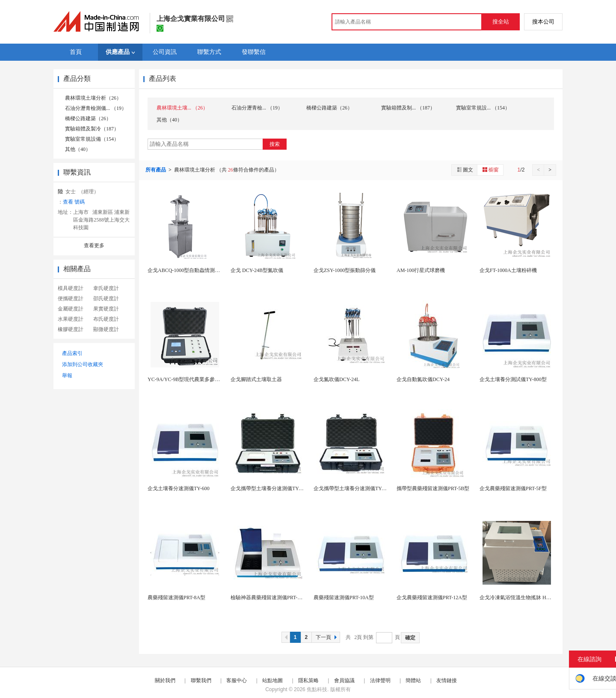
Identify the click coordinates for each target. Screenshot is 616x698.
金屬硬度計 (71, 309)
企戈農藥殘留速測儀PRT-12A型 (432, 597)
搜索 (275, 144)
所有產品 (156, 170)
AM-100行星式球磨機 (421, 270)
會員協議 (344, 680)
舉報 (67, 376)
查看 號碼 (74, 202)
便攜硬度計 (71, 299)
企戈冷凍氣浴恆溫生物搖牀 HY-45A (520, 597)
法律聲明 (380, 680)
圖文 (465, 170)
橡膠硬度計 (71, 329)
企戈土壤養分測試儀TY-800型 (513, 379)
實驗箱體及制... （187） (408, 108)
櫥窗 (490, 170)
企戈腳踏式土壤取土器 (256, 379)
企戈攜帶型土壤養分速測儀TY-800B (354, 488)
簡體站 (413, 680)
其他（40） (78, 149)
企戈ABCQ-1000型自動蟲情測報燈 (186, 270)
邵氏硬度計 (106, 299)
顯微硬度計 (106, 329)
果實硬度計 (106, 309)
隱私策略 (308, 680)
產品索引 (72, 353)
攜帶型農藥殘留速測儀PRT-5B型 (433, 488)
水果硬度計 (71, 319)
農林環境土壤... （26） (182, 108)
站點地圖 (272, 680)
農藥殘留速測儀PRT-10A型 (344, 597)
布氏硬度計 (106, 319)
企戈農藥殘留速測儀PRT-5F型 (513, 488)
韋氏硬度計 (106, 288)
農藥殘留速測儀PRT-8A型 (176, 597)
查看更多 (94, 245)
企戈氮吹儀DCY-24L (336, 379)
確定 (410, 638)
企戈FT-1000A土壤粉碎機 (508, 270)
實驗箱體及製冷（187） (92, 129)
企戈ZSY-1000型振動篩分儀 (345, 270)
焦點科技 (317, 689)
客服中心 (237, 680)
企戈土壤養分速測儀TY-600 (179, 488)
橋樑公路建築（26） (88, 118)
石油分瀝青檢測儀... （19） (96, 108)
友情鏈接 (447, 680)
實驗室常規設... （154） (483, 108)
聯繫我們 (201, 680)
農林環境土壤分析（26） (93, 98)
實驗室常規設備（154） (92, 139)
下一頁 (327, 637)
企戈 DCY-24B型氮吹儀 (257, 270)
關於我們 (165, 680)
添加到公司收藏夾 (83, 364)
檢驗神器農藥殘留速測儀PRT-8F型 (269, 597)
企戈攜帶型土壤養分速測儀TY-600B (271, 488)
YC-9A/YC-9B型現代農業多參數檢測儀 (191, 379)
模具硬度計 (71, 288)
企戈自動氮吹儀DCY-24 (423, 379)
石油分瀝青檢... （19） (257, 108)
